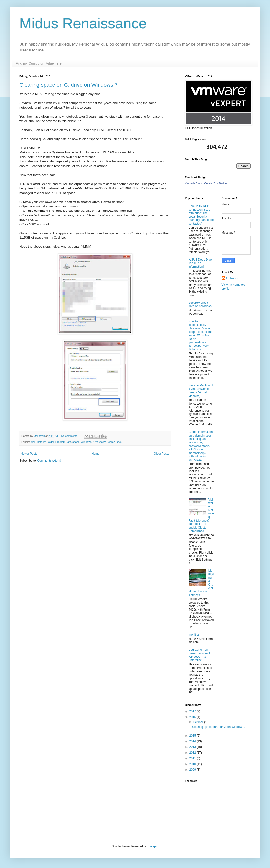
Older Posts (161, 454)
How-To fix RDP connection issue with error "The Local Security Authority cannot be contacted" (201, 215)
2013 (193, 747)
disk (33, 442)
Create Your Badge (215, 183)
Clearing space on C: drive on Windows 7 (69, 85)
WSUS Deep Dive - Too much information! (201, 263)
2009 (193, 770)
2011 (193, 758)
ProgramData (63, 442)
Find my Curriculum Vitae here (39, 63)
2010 (193, 764)
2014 (193, 741)
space (76, 442)
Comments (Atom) (49, 461)
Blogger (152, 846)
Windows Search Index (109, 442)
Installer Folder (45, 442)
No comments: (70, 436)
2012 (193, 753)
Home (96, 454)
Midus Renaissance (83, 23)
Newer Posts (29, 454)
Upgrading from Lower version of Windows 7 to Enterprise (199, 655)
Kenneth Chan (193, 183)
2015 (193, 736)
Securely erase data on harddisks (200, 304)
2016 (193, 717)
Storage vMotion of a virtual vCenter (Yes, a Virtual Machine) (201, 391)
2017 (193, 711)
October (198, 722)
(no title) (194, 635)
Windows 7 (87, 442)
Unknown (233, 278)
